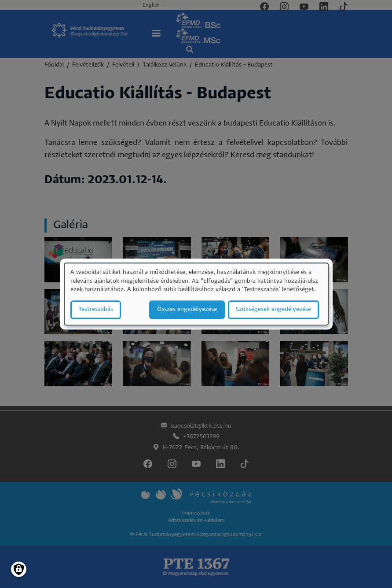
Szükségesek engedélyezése (273, 309)
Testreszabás (96, 309)
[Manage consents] (19, 569)
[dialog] (196, 294)
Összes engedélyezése (187, 309)
